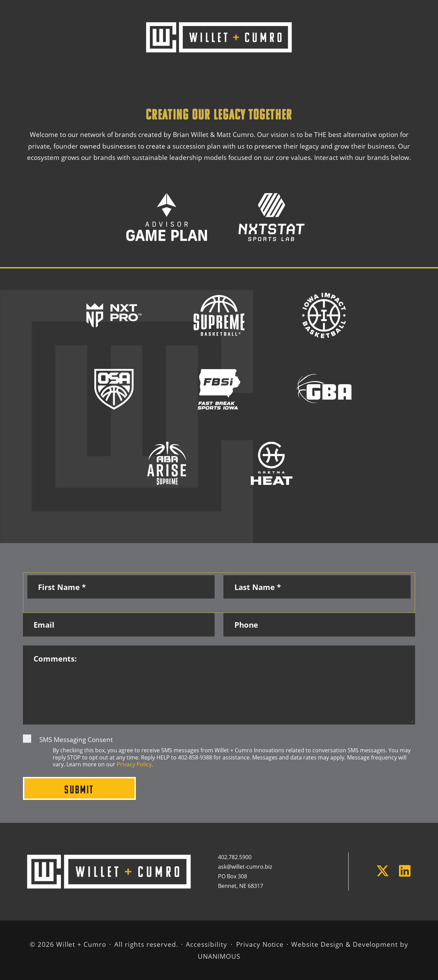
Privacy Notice (260, 944)
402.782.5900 (235, 857)
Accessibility (206, 944)
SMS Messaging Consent (76, 739)
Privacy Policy (134, 764)
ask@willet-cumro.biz (246, 867)
